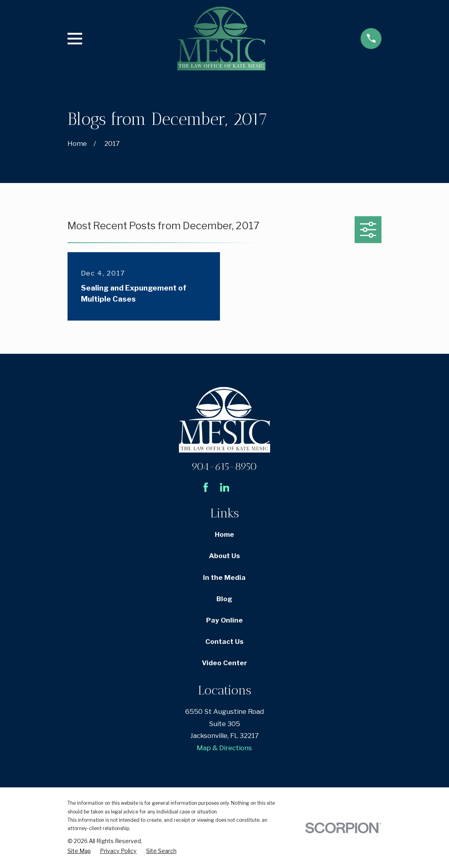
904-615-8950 (224, 466)
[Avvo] (243, 487)
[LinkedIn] (225, 487)
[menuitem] (79, 851)
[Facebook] (206, 487)
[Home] (221, 39)
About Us (224, 556)
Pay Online (224, 620)
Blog (224, 599)
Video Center (224, 663)
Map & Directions (224, 748)
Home (224, 534)
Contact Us (224, 642)
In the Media (224, 577)
